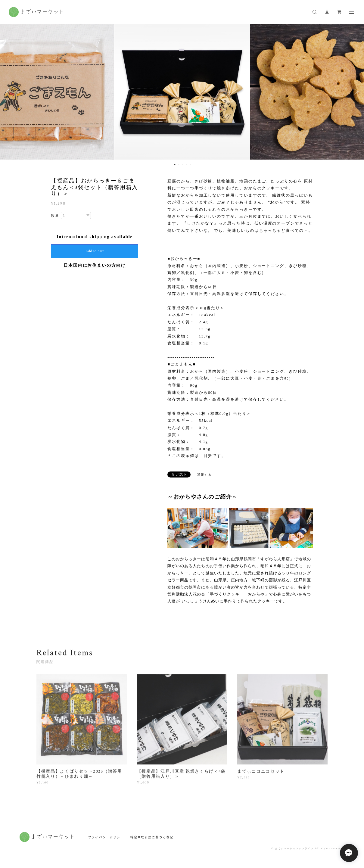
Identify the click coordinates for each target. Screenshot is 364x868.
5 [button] (190, 165)
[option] (182, 92)
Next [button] (355, 92)
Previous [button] (9, 92)
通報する (204, 475)
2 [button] (179, 165)
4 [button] (186, 165)
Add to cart (95, 251)
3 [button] (182, 165)
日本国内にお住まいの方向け (95, 265)
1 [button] (175, 165)
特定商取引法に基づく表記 (152, 837)
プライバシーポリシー (106, 837)
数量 (55, 216)
